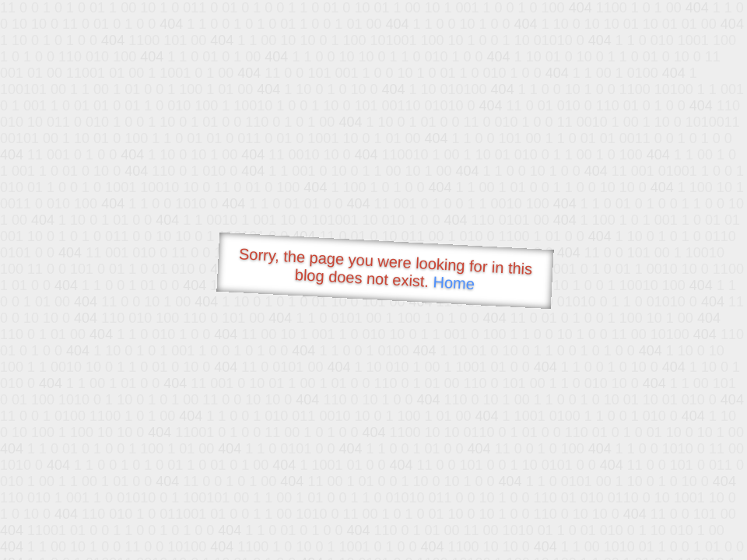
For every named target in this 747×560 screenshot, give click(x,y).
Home (454, 283)
